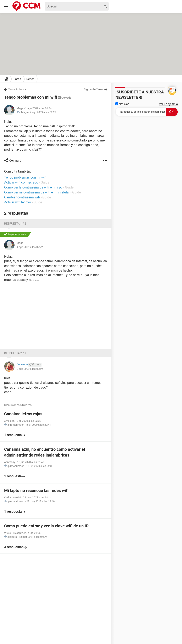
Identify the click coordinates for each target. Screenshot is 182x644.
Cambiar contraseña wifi (22, 197)
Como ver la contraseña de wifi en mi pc (33, 187)
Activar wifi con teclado (21, 182)
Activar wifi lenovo (18, 202)
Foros (17, 79)
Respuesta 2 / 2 (15, 353)
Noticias (122, 104)
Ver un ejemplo (168, 104)
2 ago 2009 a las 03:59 (30, 369)
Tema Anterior (17, 89)
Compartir (16, 161)
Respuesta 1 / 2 (15, 224)
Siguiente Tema (94, 89)
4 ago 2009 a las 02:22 (43, 112)
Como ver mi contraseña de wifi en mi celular (37, 192)
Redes (30, 79)
